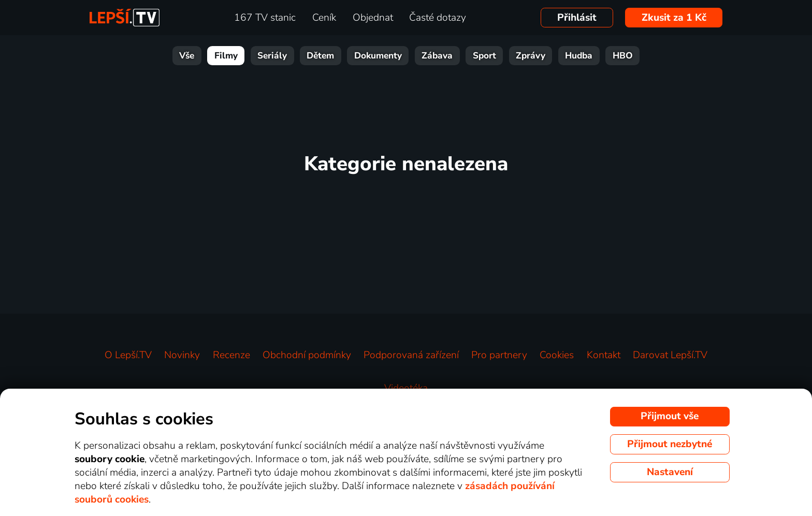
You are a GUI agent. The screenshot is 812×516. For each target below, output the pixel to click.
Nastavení (670, 472)
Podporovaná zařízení (411, 355)
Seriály (272, 56)
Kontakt (604, 355)
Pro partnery (499, 355)
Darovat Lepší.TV (670, 355)
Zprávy (531, 56)
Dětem (320, 56)
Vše (187, 56)
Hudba (579, 56)
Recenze (231, 355)
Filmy (226, 56)
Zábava (437, 56)
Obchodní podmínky (307, 355)
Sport (484, 56)
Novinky (182, 355)
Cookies (557, 355)
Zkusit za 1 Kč (674, 18)
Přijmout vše (670, 416)
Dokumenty (378, 56)
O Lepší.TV (128, 355)
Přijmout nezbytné (670, 444)
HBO (623, 56)
